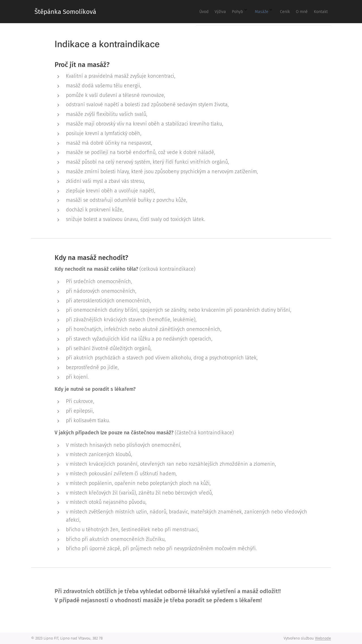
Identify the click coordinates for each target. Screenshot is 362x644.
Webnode (323, 638)
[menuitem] (257, 12)
